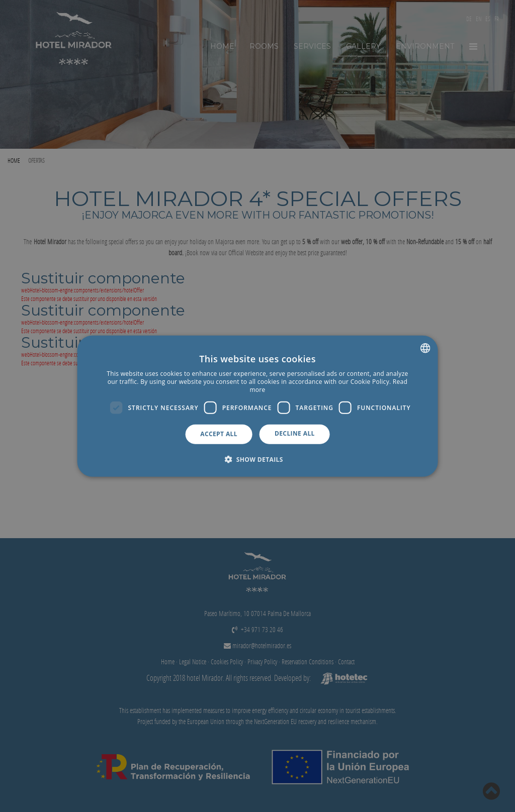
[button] (257, 459)
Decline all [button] (295, 433)
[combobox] (425, 348)
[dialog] (258, 406)
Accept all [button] (219, 434)
